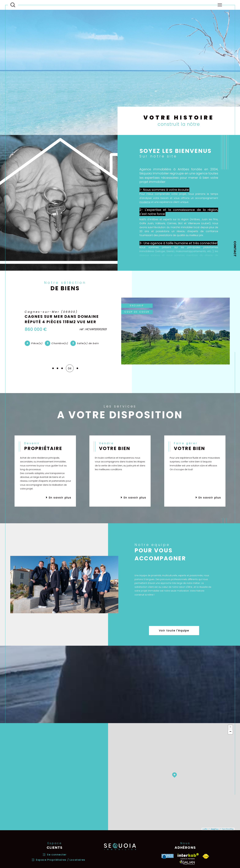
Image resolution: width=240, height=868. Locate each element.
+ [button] (230, 727)
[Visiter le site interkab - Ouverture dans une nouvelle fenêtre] (188, 856)
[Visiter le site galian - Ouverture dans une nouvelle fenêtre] (187, 862)
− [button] (230, 732)
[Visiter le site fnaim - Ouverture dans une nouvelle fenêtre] (206, 856)
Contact (235, 249)
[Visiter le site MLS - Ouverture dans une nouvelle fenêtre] (168, 856)
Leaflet (205, 829)
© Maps (214, 829)
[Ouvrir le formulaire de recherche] (13, 5)
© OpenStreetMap (227, 829)
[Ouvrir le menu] (220, 5)
